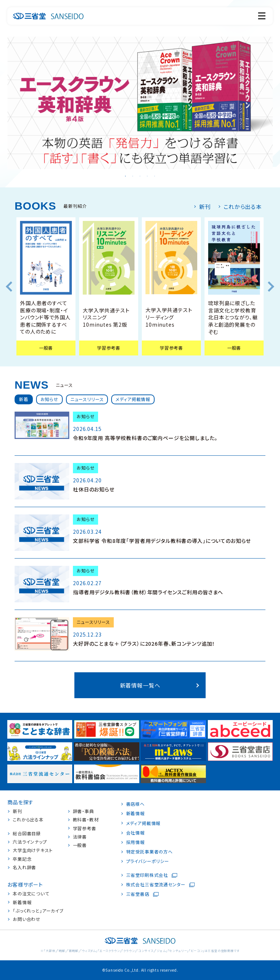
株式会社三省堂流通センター (156, 884)
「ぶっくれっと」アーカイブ (38, 911)
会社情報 (135, 833)
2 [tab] (133, 176)
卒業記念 (22, 859)
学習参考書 (85, 828)
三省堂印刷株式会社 (147, 875)
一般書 (80, 845)
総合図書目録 (27, 833)
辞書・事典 (83, 811)
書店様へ (135, 804)
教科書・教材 (86, 820)
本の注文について (31, 894)
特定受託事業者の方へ (149, 852)
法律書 (80, 837)
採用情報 (135, 842)
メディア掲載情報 (143, 823)
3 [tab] (140, 176)
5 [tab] (155, 176)
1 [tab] (125, 176)
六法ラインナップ (30, 842)
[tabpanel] (140, 103)
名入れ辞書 (24, 867)
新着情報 (22, 902)
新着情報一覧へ (140, 685)
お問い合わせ (27, 919)
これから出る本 (243, 207)
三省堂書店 (138, 894)
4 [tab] (147, 176)
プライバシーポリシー (148, 861)
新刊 (205, 207)
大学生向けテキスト (33, 850)
